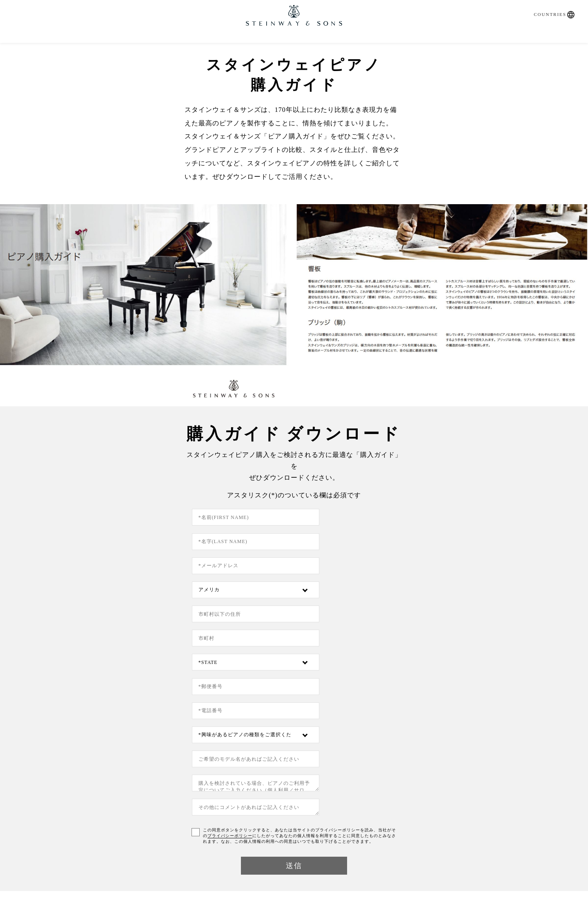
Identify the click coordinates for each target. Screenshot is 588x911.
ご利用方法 (179, 862)
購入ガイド (134, 46)
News (359, 46)
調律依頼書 (294, 819)
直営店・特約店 (305, 46)
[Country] (359, 533)
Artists (396, 46)
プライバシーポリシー (395, 658)
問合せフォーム (161, 819)
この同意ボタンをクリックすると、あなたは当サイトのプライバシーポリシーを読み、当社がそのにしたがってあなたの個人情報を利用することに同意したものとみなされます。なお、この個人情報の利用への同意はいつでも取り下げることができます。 (301, 664)
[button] (567, 7)
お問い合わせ (450, 46)
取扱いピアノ (234, 46)
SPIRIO (182, 46)
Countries (546, 7)
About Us (427, 818)
